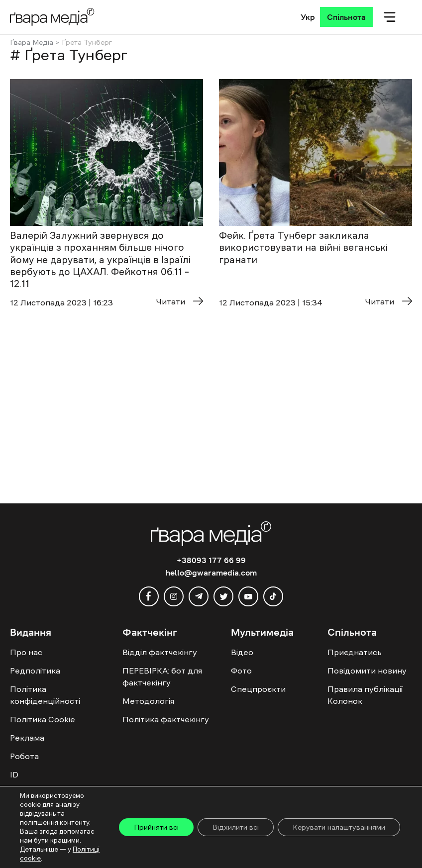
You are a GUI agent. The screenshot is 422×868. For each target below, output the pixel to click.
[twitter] (223, 596)
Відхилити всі (236, 827)
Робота (24, 756)
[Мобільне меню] (390, 17)
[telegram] (199, 596)
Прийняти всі (156, 827)
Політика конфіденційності (45, 695)
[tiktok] (273, 596)
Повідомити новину (367, 671)
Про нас (26, 652)
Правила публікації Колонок (365, 695)
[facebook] (149, 596)
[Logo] (52, 17)
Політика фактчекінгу (166, 719)
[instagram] (174, 596)
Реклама (27, 738)
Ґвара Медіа (32, 42)
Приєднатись (355, 652)
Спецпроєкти (258, 689)
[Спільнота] (346, 17)
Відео (242, 652)
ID (14, 774)
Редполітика (35, 671)
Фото (241, 671)
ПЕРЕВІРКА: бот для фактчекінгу (162, 676)
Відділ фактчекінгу (160, 652)
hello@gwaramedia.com (211, 573)
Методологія (148, 701)
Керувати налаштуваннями (339, 827)
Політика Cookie (43, 719)
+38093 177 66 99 (211, 560)
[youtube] (248, 596)
